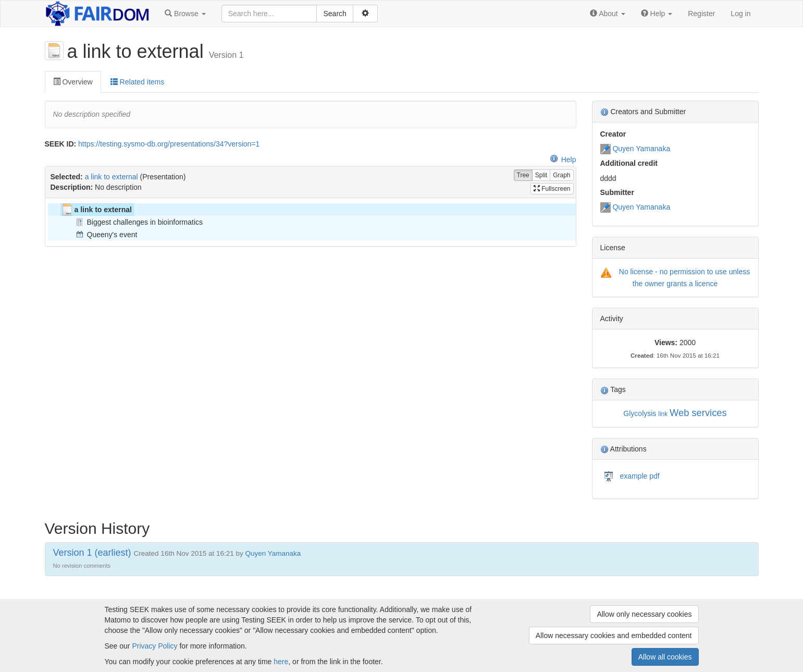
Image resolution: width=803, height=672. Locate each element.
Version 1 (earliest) (92, 553)
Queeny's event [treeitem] (106, 235)
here (281, 662)
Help (563, 160)
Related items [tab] (137, 82)
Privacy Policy (155, 646)
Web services (698, 413)
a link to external (112, 177)
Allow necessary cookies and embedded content (614, 636)
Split (541, 175)
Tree (523, 175)
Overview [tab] (73, 82)
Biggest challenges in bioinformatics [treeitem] (138, 222)
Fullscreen (552, 189)
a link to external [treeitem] (96, 210)
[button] (185, 14)
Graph (561, 175)
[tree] (310, 222)
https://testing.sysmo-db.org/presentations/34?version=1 (169, 144)
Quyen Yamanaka (641, 149)
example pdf (639, 475)
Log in (740, 14)
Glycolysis (640, 413)
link (663, 414)
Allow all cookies (665, 657)
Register (701, 14)
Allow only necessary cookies (644, 614)
